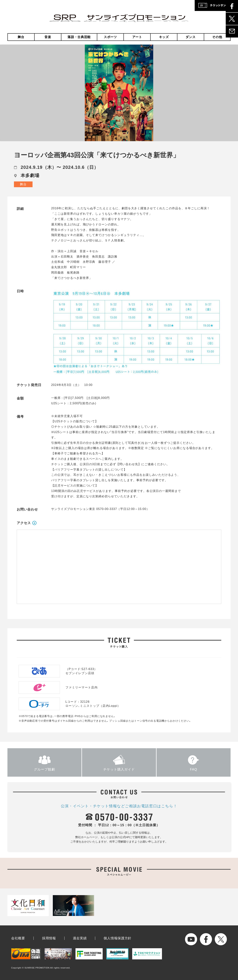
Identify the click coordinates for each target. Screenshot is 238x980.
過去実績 (80, 938)
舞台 (21, 37)
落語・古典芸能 (79, 37)
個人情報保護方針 (118, 938)
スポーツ (110, 37)
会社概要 (18, 938)
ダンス (190, 37)
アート (137, 37)
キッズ (164, 37)
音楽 (48, 37)
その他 (217, 37)
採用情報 (49, 938)
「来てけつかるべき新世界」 (72, 278)
